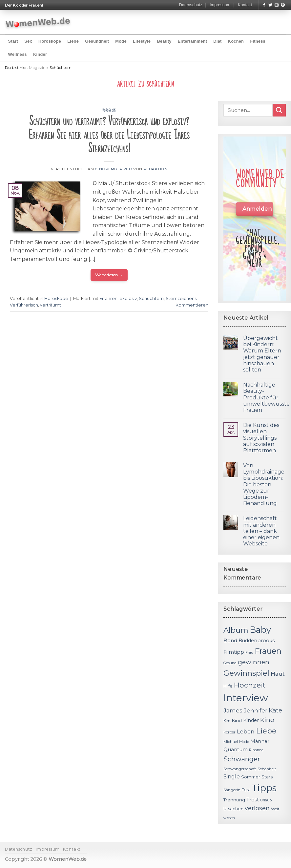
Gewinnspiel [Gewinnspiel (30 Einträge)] (246, 673)
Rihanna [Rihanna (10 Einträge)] (256, 750)
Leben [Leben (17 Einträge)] (246, 731)
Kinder (40, 54)
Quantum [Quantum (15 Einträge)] (236, 749)
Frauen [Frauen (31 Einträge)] (268, 651)
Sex (28, 41)
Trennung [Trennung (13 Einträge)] (234, 800)
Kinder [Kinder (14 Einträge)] (251, 720)
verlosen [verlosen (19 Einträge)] (257, 808)
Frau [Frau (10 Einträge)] (249, 653)
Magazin (37, 67)
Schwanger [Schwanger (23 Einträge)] (242, 759)
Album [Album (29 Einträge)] (236, 630)
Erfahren (108, 298)
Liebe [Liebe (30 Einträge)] (266, 731)
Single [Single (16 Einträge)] (232, 777)
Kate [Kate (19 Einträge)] (275, 710)
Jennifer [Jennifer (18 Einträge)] (256, 710)
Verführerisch (24, 305)
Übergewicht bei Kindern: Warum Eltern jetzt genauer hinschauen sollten (262, 354)
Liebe (73, 41)
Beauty (164, 41)
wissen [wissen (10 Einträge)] (229, 818)
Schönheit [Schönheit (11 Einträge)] (267, 769)
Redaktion (156, 169)
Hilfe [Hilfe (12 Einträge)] (228, 686)
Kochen (236, 41)
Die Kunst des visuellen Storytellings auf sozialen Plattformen (261, 438)
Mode (121, 41)
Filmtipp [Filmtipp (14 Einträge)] (234, 652)
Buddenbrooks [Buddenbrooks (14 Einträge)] (257, 641)
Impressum (220, 5)
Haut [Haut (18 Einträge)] (278, 674)
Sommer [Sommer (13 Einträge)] (251, 777)
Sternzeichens (181, 298)
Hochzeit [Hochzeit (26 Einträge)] (250, 685)
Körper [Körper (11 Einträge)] (229, 732)
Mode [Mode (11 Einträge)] (244, 742)
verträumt (51, 305)
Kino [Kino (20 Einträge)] (267, 720)
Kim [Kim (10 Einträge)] (227, 721)
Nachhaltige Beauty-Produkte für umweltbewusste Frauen (266, 397)
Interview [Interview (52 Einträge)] (246, 698)
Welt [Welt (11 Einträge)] (275, 809)
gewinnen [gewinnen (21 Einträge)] (254, 662)
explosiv (128, 298)
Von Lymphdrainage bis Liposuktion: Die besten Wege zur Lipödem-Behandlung (264, 484)
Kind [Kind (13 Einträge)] (237, 720)
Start (13, 41)
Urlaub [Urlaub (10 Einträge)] (266, 800)
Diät (217, 41)
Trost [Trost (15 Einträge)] (253, 800)
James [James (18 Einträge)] (233, 710)
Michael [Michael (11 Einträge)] (231, 742)
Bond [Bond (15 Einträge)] (230, 640)
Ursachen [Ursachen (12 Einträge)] (233, 809)
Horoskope (50, 41)
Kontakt (245, 5)
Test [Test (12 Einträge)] (246, 790)
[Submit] (279, 110)
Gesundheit (97, 41)
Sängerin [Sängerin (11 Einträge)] (232, 790)
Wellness (18, 54)
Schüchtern (151, 298)
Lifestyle (142, 41)
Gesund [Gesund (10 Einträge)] (230, 663)
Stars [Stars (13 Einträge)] (267, 777)
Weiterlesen (109, 275)
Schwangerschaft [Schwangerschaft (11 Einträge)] (240, 769)
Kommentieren (192, 305)
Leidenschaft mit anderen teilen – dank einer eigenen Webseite (261, 531)
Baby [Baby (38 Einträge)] (260, 630)
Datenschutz (190, 5)
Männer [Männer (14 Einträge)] (260, 741)
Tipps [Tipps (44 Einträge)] (264, 788)
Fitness (258, 41)
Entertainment (192, 41)
